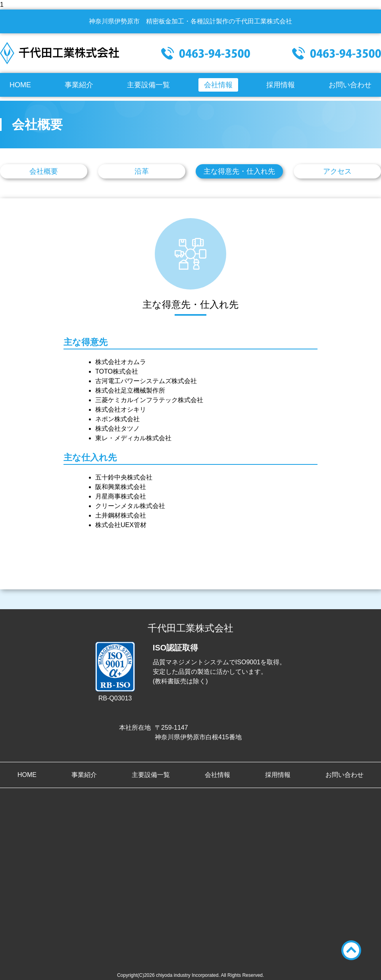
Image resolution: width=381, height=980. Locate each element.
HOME (20, 85)
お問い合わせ (350, 85)
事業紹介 (79, 85)
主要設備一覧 (148, 85)
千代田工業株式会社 (60, 53)
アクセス (337, 171)
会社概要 (44, 171)
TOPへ (351, 950)
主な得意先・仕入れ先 (239, 171)
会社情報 (218, 85)
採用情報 (281, 85)
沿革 (142, 171)
